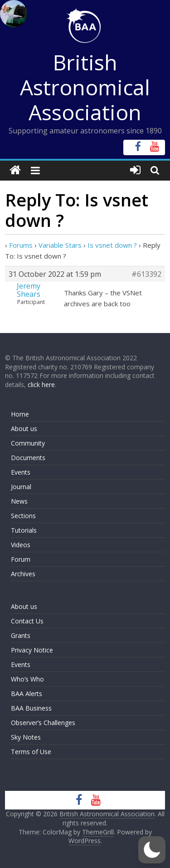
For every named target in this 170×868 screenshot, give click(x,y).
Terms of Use (31, 752)
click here (41, 385)
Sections (23, 516)
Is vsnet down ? (112, 245)
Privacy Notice (32, 650)
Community (28, 443)
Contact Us (27, 621)
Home (20, 414)
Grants (21, 635)
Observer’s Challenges (43, 723)
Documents (28, 458)
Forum (21, 559)
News (19, 501)
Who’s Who (27, 679)
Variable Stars (60, 245)
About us (24, 429)
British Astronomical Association (85, 87)
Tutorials (24, 530)
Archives (23, 574)
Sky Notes (26, 737)
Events (21, 472)
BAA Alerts (27, 694)
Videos (21, 545)
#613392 (146, 274)
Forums (21, 245)
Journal (21, 487)
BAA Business (31, 708)
